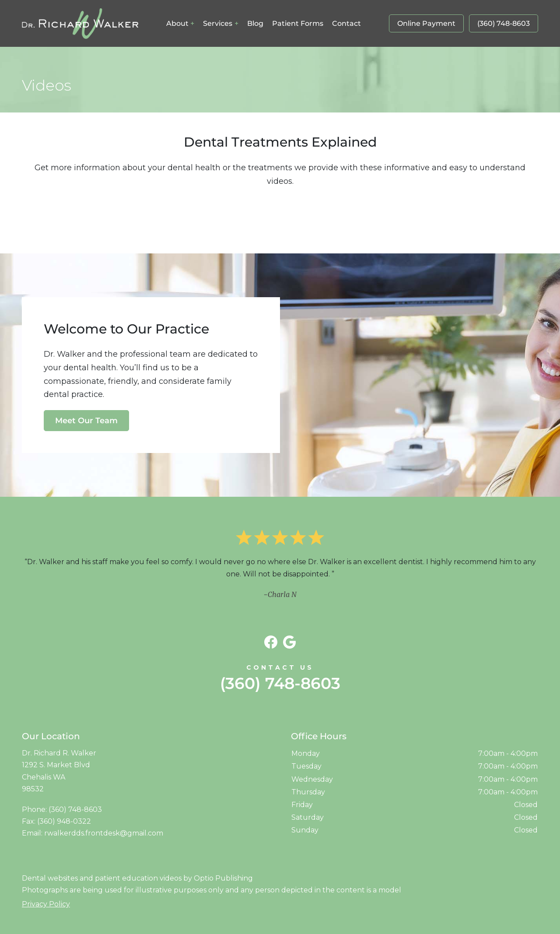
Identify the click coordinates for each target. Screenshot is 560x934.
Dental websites (50, 878)
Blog (255, 23)
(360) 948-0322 (64, 821)
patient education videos (138, 878)
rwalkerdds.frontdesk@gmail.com (104, 833)
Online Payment (426, 23)
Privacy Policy (46, 904)
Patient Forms (298, 23)
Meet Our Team (86, 421)
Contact (346, 23)
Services (218, 23)
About (177, 23)
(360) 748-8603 (504, 23)
